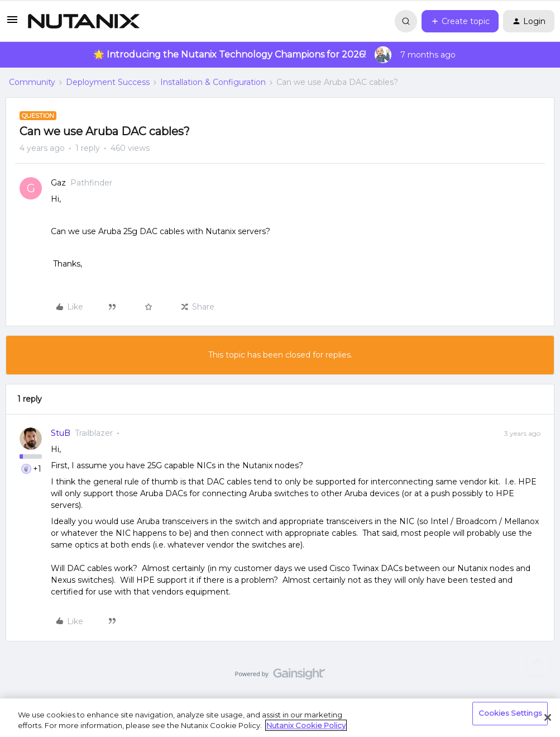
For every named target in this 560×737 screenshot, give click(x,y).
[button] (12, 23)
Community (32, 82)
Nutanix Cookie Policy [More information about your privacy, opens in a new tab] (306, 725)
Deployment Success (108, 82)
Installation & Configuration (213, 82)
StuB (61, 433)
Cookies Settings (510, 714)
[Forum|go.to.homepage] (84, 21)
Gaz (58, 183)
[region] (280, 718)
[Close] (548, 717)
